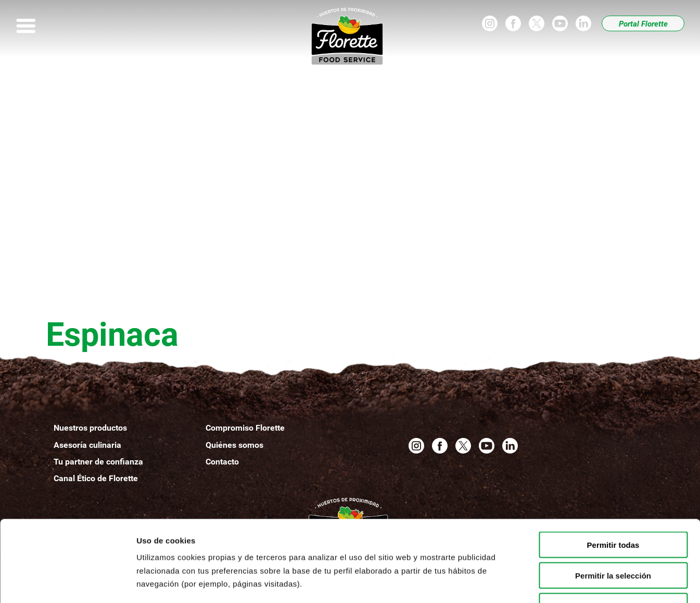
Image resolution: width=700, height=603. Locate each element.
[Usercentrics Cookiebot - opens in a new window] (67, 583)
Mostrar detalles (563, 582)
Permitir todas (613, 475)
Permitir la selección (613, 506)
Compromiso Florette (245, 428)
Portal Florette (643, 24)
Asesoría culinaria (87, 445)
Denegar (613, 537)
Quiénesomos (234, 445)
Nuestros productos (90, 428)
